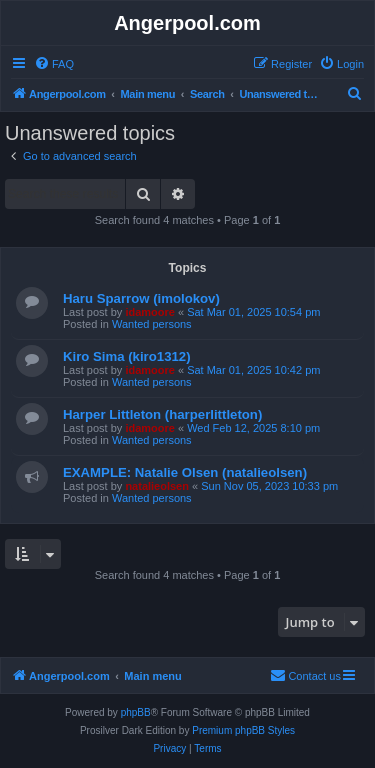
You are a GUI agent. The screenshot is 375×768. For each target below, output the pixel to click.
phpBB (136, 712)
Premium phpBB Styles (243, 730)
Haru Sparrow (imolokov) (141, 298)
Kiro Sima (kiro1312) (127, 356)
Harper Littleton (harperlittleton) (162, 414)
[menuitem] (54, 64)
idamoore (150, 312)
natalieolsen (157, 486)
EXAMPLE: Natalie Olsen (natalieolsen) (185, 472)
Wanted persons (152, 324)
